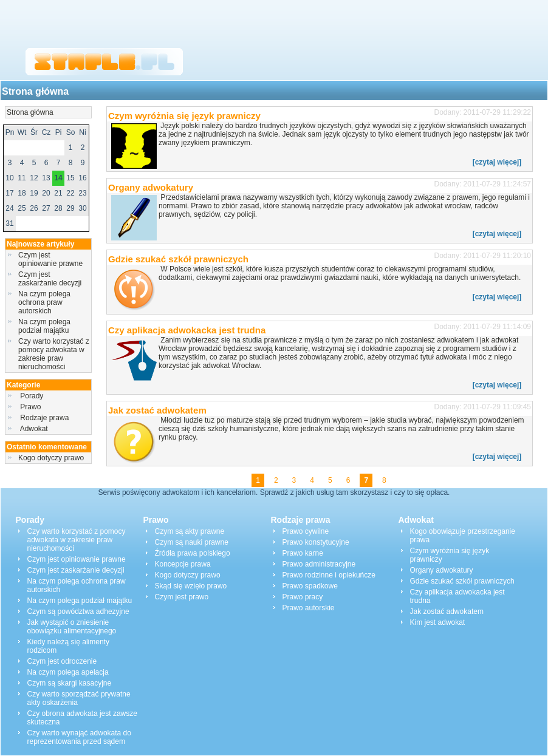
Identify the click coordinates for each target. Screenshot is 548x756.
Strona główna (35, 91)
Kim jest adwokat (438, 622)
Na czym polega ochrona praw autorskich (44, 302)
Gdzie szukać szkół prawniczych (178, 259)
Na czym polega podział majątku (44, 326)
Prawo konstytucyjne (316, 542)
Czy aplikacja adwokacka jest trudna (187, 330)
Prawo (31, 407)
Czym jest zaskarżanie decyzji (50, 279)
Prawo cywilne (306, 531)
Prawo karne (303, 553)
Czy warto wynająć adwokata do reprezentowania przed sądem (79, 737)
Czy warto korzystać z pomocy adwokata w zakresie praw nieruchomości (54, 354)
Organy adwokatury (151, 187)
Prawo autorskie (309, 608)
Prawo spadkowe (310, 586)
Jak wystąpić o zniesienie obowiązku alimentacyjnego (72, 627)
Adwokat (34, 429)
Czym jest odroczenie (62, 661)
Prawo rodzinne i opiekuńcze (329, 575)
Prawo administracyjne (319, 564)
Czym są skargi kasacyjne (70, 683)
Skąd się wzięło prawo (191, 586)
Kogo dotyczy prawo (51, 458)
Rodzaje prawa (45, 418)
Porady (32, 396)
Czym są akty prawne (190, 531)
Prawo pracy (303, 597)
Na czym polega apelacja (68, 672)
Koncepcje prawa (183, 564)
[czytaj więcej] (497, 162)
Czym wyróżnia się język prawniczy (184, 116)
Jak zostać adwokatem (157, 410)
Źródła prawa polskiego (193, 553)
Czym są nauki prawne (192, 542)
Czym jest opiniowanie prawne (50, 259)
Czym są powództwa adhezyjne (78, 611)
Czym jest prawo (182, 597)
